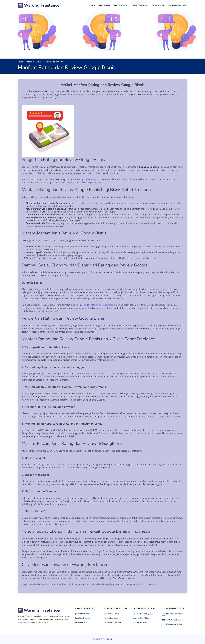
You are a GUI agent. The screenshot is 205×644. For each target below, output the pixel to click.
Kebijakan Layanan (178, 5)
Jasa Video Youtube (112, 622)
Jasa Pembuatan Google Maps (172, 614)
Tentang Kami (158, 5)
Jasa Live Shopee (83, 614)
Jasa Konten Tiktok (141, 618)
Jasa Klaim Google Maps (172, 620)
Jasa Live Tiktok (82, 622)
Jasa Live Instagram (84, 618)
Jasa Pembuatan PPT (142, 622)
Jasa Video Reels (111, 618)
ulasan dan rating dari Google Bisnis (97, 305)
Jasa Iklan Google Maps (172, 624)
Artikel (29, 62)
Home (92, 5)
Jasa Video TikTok (112, 614)
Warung (104, 639)
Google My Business (88, 179)
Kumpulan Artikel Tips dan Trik (49, 62)
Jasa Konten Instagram (143, 614)
